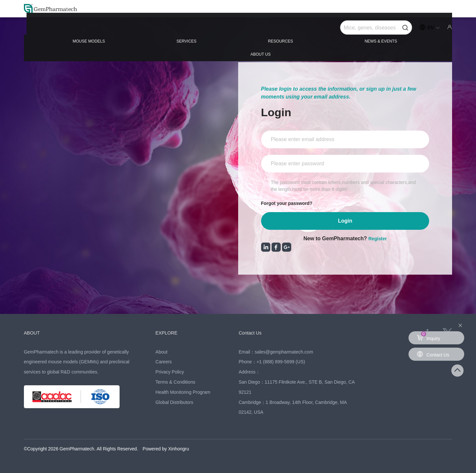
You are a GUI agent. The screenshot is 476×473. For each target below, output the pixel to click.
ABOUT (34, 333)
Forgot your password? (290, 203)
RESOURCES (238, 30)
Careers (164, 362)
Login (345, 221)
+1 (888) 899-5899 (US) (281, 362)
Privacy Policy (170, 372)
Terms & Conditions (175, 382)
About (162, 352)
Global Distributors (174, 402)
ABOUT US (417, 30)
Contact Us (253, 333)
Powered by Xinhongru (166, 449)
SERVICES (155, 30)
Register (378, 238)
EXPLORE (170, 333)
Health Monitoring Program (183, 392)
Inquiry (429, 336)
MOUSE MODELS (68, 30)
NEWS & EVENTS (329, 30)
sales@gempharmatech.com (284, 352)
